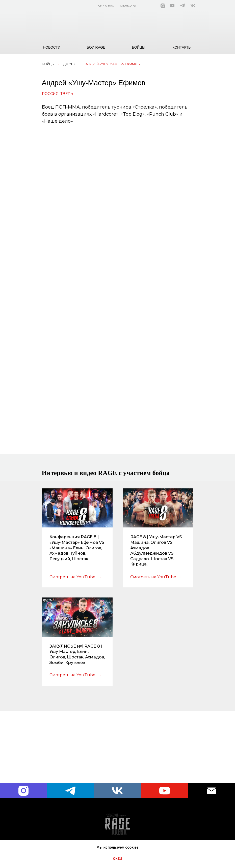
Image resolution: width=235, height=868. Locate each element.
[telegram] (70, 791)
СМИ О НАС (106, 6)
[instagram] (23, 791)
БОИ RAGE (96, 47)
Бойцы (48, 64)
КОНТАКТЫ (182, 47)
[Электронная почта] (212, 791)
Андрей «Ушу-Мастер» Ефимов (113, 64)
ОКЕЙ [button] (117, 859)
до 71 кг (70, 64)
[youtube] (165, 791)
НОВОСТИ (52, 47)
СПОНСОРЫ (128, 6)
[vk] (117, 791)
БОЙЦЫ (139, 47)
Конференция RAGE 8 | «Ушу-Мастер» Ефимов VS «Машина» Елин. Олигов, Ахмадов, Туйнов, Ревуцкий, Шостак (77, 548)
